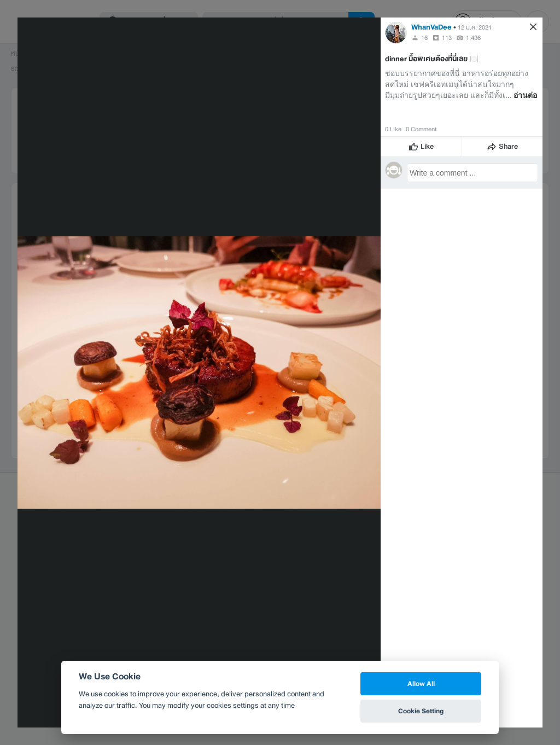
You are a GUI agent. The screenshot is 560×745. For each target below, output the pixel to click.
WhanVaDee (431, 27)
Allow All (421, 683)
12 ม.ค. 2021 (475, 27)
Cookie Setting (421, 711)
